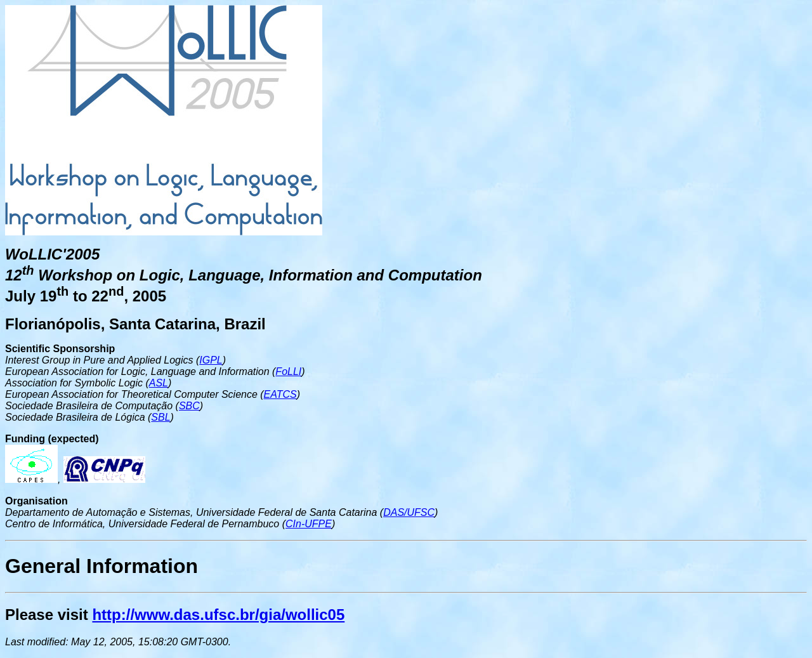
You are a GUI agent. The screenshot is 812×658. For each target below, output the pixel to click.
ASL (159, 383)
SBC (189, 406)
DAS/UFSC (409, 512)
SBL (160, 417)
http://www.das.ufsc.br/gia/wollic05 (218, 615)
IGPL (211, 360)
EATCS (280, 394)
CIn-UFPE (309, 524)
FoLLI (288, 372)
